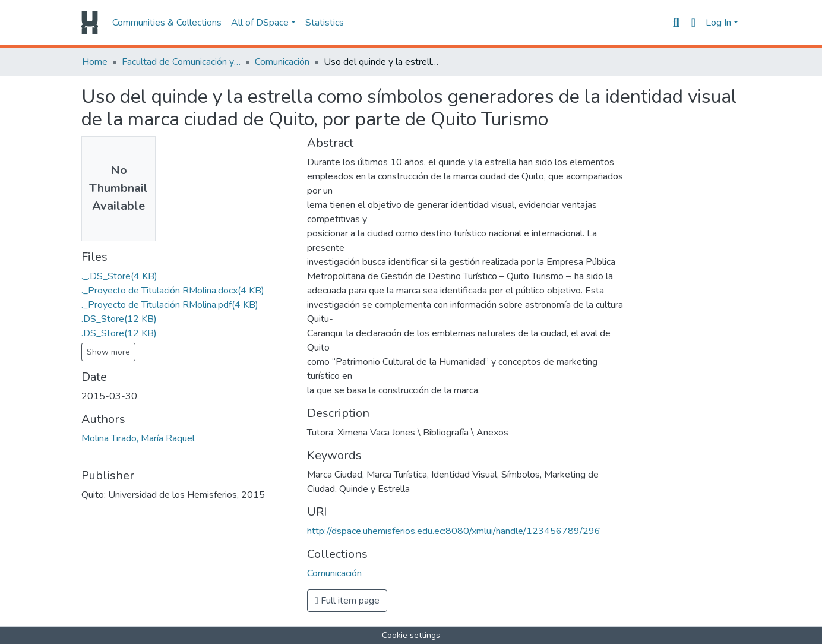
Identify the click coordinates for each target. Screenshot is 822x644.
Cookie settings (411, 635)
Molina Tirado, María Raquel (138, 438)
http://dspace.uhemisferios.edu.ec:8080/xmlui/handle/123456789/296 (454, 531)
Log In (718, 23)
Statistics (325, 23)
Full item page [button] (347, 601)
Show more (108, 352)
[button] (693, 23)
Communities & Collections (167, 23)
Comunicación (282, 62)
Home (95, 62)
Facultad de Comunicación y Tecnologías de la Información (181, 62)
